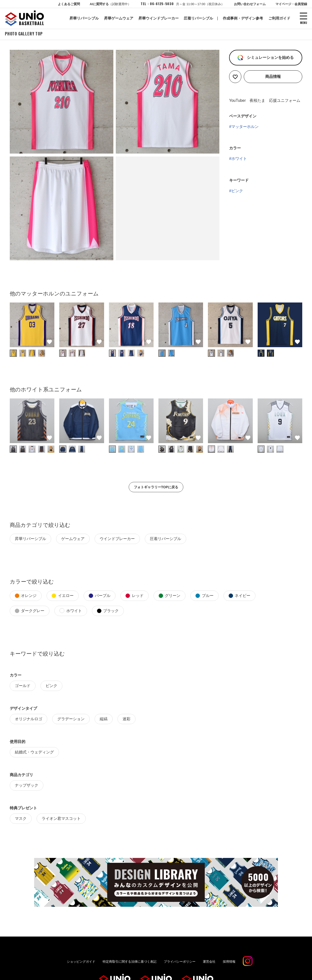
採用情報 (229, 962)
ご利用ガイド (279, 18)
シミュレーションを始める (270, 58)
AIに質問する (110, 4)
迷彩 (127, 720)
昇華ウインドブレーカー (159, 18)
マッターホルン (245, 127)
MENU (304, 22)
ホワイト (239, 159)
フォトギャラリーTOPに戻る (156, 488)
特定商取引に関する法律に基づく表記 (130, 962)
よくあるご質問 (69, 4)
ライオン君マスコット (61, 819)
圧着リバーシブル (198, 18)
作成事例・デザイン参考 (243, 18)
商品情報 (273, 77)
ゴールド (23, 686)
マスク (21, 819)
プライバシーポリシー (180, 962)
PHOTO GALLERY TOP (24, 34)
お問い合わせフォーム (250, 4)
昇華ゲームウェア (119, 18)
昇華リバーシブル (84, 18)
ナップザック (27, 786)
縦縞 (104, 720)
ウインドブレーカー (117, 539)
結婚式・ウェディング (34, 753)
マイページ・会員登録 (291, 4)
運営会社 (209, 962)
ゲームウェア (73, 539)
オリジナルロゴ (29, 720)
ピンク (237, 192)
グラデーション (71, 720)
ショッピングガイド (81, 962)
